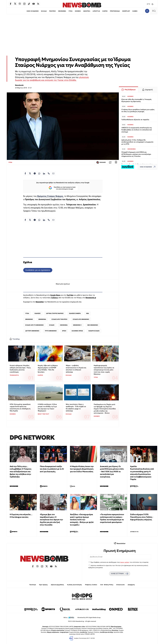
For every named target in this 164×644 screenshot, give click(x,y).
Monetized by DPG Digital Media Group (89, 618)
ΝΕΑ (88, 313)
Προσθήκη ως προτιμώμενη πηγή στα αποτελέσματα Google (62, 188)
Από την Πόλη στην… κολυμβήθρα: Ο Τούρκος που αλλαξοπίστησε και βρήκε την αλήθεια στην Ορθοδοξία (21, 472)
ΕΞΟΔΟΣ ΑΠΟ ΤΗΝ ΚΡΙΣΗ (59, 319)
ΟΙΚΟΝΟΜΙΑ (62, 11)
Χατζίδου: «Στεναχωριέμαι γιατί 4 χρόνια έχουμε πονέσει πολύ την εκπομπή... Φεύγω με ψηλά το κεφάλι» (82, 520)
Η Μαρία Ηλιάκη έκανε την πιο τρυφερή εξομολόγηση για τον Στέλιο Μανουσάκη (82, 469)
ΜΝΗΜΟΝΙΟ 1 (77, 325)
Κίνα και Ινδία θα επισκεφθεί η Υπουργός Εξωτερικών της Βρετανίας (136, 100)
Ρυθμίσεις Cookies (91, 585)
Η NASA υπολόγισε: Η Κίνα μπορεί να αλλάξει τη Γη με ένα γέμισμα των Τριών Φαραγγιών (47, 407)
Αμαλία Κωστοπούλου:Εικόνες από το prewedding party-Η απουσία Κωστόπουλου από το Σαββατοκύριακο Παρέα (142, 473)
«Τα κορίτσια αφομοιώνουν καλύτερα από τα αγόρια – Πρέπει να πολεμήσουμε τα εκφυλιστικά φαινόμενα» (112, 518)
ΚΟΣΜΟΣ (78, 11)
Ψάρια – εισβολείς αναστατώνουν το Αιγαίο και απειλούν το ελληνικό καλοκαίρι (76, 369)
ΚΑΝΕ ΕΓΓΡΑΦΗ (120, 574)
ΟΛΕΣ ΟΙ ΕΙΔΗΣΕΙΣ (33, 11)
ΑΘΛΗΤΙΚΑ (87, 11)
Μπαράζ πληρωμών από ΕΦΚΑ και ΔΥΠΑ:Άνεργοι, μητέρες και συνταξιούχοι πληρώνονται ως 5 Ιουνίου (136, 154)
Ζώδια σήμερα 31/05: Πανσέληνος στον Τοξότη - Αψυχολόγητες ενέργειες (142, 517)
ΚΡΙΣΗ (64, 331)
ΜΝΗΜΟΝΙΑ (42, 319)
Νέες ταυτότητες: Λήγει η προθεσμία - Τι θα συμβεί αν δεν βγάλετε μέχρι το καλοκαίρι (76, 407)
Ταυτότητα (33, 585)
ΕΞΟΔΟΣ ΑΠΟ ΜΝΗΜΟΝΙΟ (81, 319)
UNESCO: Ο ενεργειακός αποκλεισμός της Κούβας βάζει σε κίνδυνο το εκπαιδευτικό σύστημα (137, 130)
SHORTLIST (126, 11)
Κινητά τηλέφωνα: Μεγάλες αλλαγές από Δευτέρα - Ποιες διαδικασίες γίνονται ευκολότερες (20, 369)
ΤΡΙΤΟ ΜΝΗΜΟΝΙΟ (51, 331)
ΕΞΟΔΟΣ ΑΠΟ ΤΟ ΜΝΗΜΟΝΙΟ (34, 325)
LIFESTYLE (96, 11)
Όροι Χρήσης (43, 585)
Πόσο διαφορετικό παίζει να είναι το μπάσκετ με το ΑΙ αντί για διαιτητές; (52, 469)
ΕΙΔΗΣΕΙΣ (38, 313)
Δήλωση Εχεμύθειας (57, 585)
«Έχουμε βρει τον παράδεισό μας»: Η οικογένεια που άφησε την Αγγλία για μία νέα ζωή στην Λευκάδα (51, 520)
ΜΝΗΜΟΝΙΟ (29, 319)
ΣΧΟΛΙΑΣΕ (101, 162)
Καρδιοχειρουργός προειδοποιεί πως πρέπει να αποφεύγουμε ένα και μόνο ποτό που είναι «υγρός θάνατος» (104, 370)
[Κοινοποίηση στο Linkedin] (44, 174)
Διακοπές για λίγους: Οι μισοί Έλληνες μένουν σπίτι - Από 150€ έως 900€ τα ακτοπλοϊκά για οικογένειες (112, 472)
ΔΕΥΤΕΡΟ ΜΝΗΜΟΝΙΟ (32, 331)
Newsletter (40, 302)
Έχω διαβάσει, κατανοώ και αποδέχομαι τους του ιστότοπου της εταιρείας (120, 562)
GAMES (135, 11)
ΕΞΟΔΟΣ (52, 325)
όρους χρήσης (125, 562)
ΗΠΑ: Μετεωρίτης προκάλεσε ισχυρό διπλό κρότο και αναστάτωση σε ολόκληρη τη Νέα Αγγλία (20, 407)
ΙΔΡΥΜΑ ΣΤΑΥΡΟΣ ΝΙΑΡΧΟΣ (55, 313)
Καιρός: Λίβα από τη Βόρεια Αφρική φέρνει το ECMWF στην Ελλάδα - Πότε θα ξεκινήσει (48, 369)
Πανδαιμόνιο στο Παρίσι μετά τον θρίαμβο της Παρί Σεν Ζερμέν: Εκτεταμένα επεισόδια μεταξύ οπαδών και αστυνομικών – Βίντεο (105, 409)
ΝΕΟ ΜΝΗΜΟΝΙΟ (93, 325)
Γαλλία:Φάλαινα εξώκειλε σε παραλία (135, 120)
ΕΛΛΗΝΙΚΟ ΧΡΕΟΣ (77, 331)
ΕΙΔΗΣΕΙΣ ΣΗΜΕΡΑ (75, 313)
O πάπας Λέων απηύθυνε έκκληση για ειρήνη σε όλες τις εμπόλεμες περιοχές (138, 111)
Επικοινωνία (120, 585)
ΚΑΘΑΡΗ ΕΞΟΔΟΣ (94, 331)
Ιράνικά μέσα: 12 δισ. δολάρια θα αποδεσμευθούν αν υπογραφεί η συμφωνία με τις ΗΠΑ (137, 142)
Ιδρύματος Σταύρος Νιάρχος (50, 196)
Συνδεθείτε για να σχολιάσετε (38, 270)
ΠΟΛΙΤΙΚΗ (52, 11)
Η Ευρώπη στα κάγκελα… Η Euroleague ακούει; (21, 516)
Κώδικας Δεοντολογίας (75, 585)
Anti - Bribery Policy (107, 585)
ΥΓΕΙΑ (70, 11)
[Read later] (116, 162)
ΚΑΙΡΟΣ (105, 11)
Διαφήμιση (131, 585)
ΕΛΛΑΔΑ (44, 11)
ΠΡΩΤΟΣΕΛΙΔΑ (115, 11)
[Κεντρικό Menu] (154, 11)
